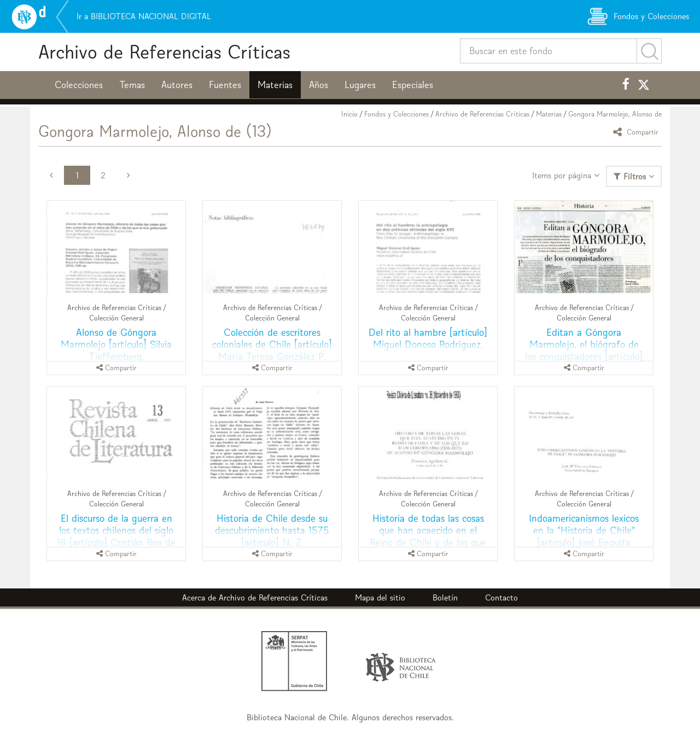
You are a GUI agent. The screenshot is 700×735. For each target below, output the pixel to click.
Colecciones (79, 85)
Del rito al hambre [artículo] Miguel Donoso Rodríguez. (428, 338)
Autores (177, 85)
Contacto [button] (501, 597)
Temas (132, 85)
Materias (275, 85)
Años (319, 85)
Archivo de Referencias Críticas (164, 52)
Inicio (349, 114)
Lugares (360, 85)
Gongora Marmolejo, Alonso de (615, 114)
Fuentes (225, 85)
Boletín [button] (445, 597)
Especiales (413, 85)
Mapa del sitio (380, 597)
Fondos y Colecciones (396, 114)
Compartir (637, 132)
